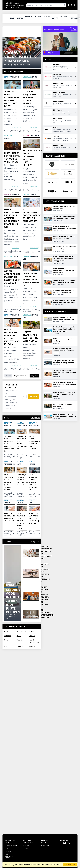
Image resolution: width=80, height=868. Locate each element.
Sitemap (26, 845)
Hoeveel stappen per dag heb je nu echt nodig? (31, 336)
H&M (6, 632)
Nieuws (20, 18)
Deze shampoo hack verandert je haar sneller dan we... (9, 482)
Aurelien (20, 647)
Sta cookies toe (70, 864)
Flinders (32, 647)
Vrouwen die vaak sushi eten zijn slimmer (20, 57)
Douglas (8, 851)
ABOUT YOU (9, 857)
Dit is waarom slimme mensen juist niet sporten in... (33, 482)
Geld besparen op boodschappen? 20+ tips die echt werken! (32, 215)
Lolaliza (7, 647)
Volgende (34, 376)
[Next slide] (38, 47)
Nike (6, 640)
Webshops (76, 18)
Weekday (20, 640)
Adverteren (45, 845)
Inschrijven (34, 396)
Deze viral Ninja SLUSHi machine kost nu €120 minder (31, 97)
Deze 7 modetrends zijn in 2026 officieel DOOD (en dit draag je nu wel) (12, 218)
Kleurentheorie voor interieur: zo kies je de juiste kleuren (32, 158)
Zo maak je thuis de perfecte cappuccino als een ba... (22, 480)
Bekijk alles (35, 418)
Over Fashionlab (29, 842)
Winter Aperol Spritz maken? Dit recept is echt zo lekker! (12, 277)
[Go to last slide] (6, 47)
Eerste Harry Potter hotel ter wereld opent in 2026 (12, 157)
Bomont (32, 636)
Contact (44, 842)
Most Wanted (22, 632)
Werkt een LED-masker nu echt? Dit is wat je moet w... (34, 518)
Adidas (31, 632)
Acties (55, 18)
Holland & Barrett (11, 845)
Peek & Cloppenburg (34, 641)
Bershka (7, 636)
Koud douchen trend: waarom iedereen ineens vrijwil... (21, 521)
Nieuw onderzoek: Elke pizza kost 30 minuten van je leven (12, 337)
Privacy (25, 848)
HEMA (19, 636)
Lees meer (16, 127)
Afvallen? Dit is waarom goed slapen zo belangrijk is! (31, 279)
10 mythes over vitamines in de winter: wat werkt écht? (11, 99)
